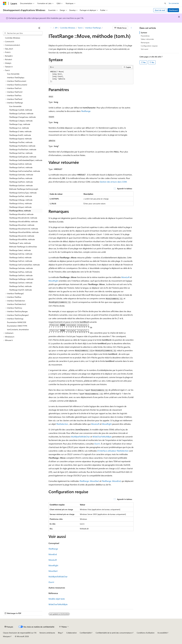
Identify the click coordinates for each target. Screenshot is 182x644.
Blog (60, 633)
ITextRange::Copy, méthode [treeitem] (20, 124)
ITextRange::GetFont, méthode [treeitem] (21, 167)
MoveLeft (125, 277)
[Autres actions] (131, 28)
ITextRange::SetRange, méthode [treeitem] (21, 279)
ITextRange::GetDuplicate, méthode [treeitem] (23, 157)
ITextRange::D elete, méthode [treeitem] (20, 131)
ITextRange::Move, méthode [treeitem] (20, 211)
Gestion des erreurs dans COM (113, 182)
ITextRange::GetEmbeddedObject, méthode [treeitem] (26, 160)
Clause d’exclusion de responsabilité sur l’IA (20, 633)
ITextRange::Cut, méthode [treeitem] (19, 128)
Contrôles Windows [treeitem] (13, 38)
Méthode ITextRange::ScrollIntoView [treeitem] (23, 247)
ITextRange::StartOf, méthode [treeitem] (20, 290)
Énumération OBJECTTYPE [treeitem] (17, 326)
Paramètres (145, 36)
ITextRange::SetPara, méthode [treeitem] (21, 272)
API (56, 28)
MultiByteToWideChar (80, 437)
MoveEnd (53, 554)
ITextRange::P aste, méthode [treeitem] (20, 243)
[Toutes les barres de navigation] (51, 28)
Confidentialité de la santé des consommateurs (114, 633)
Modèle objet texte (57, 599)
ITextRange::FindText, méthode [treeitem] (21, 142)
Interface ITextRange (93, 28)
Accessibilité (162, 633)
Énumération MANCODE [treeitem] (17, 322)
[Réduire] (39, 28)
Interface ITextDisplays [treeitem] (16, 77)
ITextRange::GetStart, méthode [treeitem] (21, 185)
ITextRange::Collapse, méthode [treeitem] (21, 121)
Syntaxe (144, 33)
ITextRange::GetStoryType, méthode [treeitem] (23, 193)
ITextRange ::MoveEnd (111, 481)
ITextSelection (62, 424)
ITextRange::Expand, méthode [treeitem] (20, 139)
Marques (6, 636)
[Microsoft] (5, 3)
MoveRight (53, 281)
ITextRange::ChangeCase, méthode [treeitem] (22, 117)
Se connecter (174, 3)
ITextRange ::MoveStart (89, 481)
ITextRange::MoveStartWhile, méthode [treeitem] (24, 232)
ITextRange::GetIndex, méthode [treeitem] (21, 175)
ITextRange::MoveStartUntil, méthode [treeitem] (24, 229)
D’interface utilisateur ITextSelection (113, 451)
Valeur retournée (147, 39)
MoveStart (53, 571)
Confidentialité (85, 633)
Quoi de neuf (160, 10)
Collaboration (72, 633)
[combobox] (23, 33)
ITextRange (86, 111)
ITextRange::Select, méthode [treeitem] (20, 250)
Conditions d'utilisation (146, 633)
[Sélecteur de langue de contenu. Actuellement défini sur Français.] (9, 627)
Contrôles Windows (68, 28)
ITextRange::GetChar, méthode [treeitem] (21, 153)
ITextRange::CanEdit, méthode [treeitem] (21, 110)
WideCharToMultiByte (102, 437)
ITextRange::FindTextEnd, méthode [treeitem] (22, 146)
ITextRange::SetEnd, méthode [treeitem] (20, 257)
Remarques (145, 42)
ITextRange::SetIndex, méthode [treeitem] (21, 268)
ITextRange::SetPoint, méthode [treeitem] (21, 275)
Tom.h (80, 28)
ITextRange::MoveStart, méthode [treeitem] (22, 225)
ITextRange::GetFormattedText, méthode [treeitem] (25, 171)
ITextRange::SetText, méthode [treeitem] (20, 286)
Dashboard (173, 10)
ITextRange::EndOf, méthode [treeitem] (20, 135)
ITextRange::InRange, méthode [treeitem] (21, 200)
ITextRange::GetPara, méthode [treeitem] (21, 178)
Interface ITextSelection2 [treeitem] (17, 304)
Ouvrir (97, 444)
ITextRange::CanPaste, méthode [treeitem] (21, 113)
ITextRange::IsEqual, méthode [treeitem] (20, 207)
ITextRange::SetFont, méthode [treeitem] (21, 261)
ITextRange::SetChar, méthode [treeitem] (21, 254)
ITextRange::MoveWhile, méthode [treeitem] (22, 239)
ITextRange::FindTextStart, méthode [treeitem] (23, 149)
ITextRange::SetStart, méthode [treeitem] (21, 283)
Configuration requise (149, 46)
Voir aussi (144, 49)
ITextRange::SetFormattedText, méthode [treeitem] (24, 265)
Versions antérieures (47, 633)
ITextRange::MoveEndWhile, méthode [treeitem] (23, 221)
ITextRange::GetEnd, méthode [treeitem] (20, 164)
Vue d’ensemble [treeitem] (13, 74)
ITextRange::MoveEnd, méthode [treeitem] (21, 214)
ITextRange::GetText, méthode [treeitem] (20, 196)
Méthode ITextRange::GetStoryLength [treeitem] (24, 189)
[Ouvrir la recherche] (165, 3)
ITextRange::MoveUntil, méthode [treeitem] (22, 236)
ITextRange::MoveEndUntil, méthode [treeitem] (23, 218)
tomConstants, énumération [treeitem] (18, 329)
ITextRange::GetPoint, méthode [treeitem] (21, 182)
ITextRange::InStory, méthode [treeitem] (20, 203)
